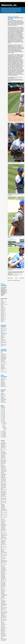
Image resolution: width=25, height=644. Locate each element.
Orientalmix (3, 367)
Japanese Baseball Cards (3, 356)
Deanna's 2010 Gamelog (3, 311)
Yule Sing (2, 640)
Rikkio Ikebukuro (4, 587)
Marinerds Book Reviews (3, 320)
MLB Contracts (3, 400)
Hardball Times (3, 396)
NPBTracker (3, 360)
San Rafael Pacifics (3, 593)
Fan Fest (2, 481)
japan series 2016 (4, 517)
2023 (3, 411)
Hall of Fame (3, 493)
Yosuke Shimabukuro (3, 638)
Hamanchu (3, 365)
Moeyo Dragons (4, 359)
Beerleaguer (3, 385)
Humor (2, 506)
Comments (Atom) (16, 280)
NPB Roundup (3, 562)
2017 (3, 417)
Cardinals (2, 467)
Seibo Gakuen (3, 596)
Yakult (2, 633)
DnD (2, 473)
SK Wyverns (3, 601)
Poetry (2, 579)
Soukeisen (3, 605)
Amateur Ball (3, 446)
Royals (2, 589)
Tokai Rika (3, 617)
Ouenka (2, 574)
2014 (3, 420)
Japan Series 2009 (4, 514)
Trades (2, 624)
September (5, 424)
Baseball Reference (3, 393)
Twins (2, 625)
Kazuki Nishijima (4, 532)
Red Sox (2, 585)
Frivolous (2, 485)
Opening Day (3, 571)
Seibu (2, 596)
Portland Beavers (4, 580)
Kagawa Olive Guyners (3, 528)
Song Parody (3, 604)
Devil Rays (3, 472)
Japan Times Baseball (3, 336)
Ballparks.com (3, 401)
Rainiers (2, 583)
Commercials (3, 471)
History (2, 504)
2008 (3, 434)
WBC (2, 629)
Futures (2, 486)
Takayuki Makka (4, 610)
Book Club (3, 462)
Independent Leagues (3, 508)
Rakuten (2, 584)
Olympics (2, 570)
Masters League (4, 548)
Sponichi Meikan (4, 344)
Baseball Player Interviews (3, 315)
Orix (2, 573)
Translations (3, 624)
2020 (3, 414)
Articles (2, 452)
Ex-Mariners (3, 480)
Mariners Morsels (4, 387)
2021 (3, 413)
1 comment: (20, 274)
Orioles (2, 572)
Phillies (2, 576)
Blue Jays (2, 462)
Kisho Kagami (3, 535)
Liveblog (2, 540)
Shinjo (2, 597)
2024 (3, 410)
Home (16, 278)
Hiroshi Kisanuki (4, 500)
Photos (14, 275)
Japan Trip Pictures (3, 522)
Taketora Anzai (3, 612)
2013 (3, 421)
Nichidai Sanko (3, 561)
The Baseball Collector (3, 381)
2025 (3, 409)
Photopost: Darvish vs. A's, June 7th (5, 429)
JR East (2, 527)
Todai (2, 615)
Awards (2, 456)
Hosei (2, 506)
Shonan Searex (3, 598)
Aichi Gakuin (3, 444)
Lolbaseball (3, 541)
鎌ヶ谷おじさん (4, 361)
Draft (2, 473)
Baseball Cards (3, 458)
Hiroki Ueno (3, 499)
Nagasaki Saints (4, 556)
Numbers (2, 566)
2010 (3, 432)
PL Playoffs (3, 578)
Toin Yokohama (3, 616)
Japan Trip (3, 521)
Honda (2, 505)
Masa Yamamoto (4, 545)
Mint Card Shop (3, 553)
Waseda (2, 629)
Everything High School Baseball (4, 358)
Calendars (3, 467)
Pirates (2, 578)
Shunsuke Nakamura (3, 600)
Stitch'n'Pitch (3, 608)
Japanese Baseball (2, 524)
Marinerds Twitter (4, 302)
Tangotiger (3, 401)
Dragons (2, 475)
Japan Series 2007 (4, 511)
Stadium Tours (3, 607)
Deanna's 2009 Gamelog (3, 313)
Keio (2, 534)
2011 (3, 431)
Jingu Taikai (3, 526)
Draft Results (3, 474)
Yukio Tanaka (3, 640)
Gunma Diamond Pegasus (4, 492)
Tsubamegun (3, 354)
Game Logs (3, 487)
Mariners (2, 543)
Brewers (2, 466)
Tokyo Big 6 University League (4, 333)
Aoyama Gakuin (4, 450)
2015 (3, 419)
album (10, 25)
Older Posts (22, 278)
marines (2, 544)
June (4, 427)
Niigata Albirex (3, 562)
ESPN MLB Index (4, 399)
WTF (2, 632)
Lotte (2, 542)
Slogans (2, 602)
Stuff (2, 609)
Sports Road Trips (4, 364)
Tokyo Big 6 (3, 619)
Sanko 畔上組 (3, 595)
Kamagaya (3, 529)
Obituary (2, 568)
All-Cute (2, 445)
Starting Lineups (4, 342)
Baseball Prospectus (3, 398)
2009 (3, 433)
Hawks (2, 495)
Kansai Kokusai (3, 530)
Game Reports (3, 488)
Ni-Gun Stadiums (4, 558)
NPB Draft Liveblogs (3, 303)
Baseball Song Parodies (3, 316)
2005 (3, 437)
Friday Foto (3, 484)
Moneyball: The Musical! (3, 318)
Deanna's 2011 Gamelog (3, 310)
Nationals (2, 557)
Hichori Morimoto (4, 496)
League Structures (4, 539)
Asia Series (3, 453)
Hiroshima (3, 501)
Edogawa (2, 477)
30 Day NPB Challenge (3, 442)
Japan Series (3, 510)
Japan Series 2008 (4, 512)
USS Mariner (3, 378)
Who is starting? (4, 402)
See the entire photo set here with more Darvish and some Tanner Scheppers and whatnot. (16, 80)
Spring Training (3, 606)
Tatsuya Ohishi (3, 612)
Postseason (3, 582)
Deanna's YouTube (2, 306)
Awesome (2, 457)
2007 (3, 435)
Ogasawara (3, 569)
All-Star (2, 445)
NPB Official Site (4, 330)
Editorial (2, 476)
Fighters (2, 484)
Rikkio (2, 586)
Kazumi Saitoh (3, 534)
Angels (2, 447)
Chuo (2, 469)
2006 (3, 436)
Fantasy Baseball (4, 482)
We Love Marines (4, 355)
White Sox (3, 631)
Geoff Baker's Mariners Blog (3, 384)
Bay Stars (2, 460)
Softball (2, 603)
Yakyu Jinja (3, 634)
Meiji (2, 551)
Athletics (11, 275)
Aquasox (2, 451)
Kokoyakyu (3, 538)
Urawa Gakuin (3, 628)
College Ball (3, 470)
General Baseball (4, 490)
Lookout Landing (4, 379)
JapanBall (2, 339)
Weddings (3, 630)
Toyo (2, 623)
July (4, 426)
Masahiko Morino (4, 546)
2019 (3, 415)
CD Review (3, 468)
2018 (3, 416)
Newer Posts (10, 278)
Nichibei (2, 560)
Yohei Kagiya (3, 635)
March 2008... (10, 274)
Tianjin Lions (3, 613)
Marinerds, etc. (9, 5)
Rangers (17, 275)
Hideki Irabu (3, 498)
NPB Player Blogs (4, 372)
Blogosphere (3, 461)
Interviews (3, 509)
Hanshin (2, 494)
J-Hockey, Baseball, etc (3, 366)
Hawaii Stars (3, 495)
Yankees (2, 635)
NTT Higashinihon (4, 564)
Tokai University (3, 618)
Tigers (2, 614)
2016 (3, 418)
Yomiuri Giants (3, 636)
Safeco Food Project (3, 590)
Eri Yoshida (3, 479)
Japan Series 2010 (4, 516)
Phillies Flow (3, 382)
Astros (2, 455)
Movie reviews (3, 555)
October (4, 423)
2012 (3, 422)
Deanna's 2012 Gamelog (3, 308)
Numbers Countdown (3, 567)
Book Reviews (3, 463)
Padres (2, 575)
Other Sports (3, 573)
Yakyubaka (3, 361)
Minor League (3, 552)
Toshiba (2, 622)
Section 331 (3, 386)
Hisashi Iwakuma (4, 502)
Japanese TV (3, 525)
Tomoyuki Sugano (4, 620)
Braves (2, 465)
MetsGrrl (2, 380)
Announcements (4, 448)
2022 (3, 412)
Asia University (3, 454)
